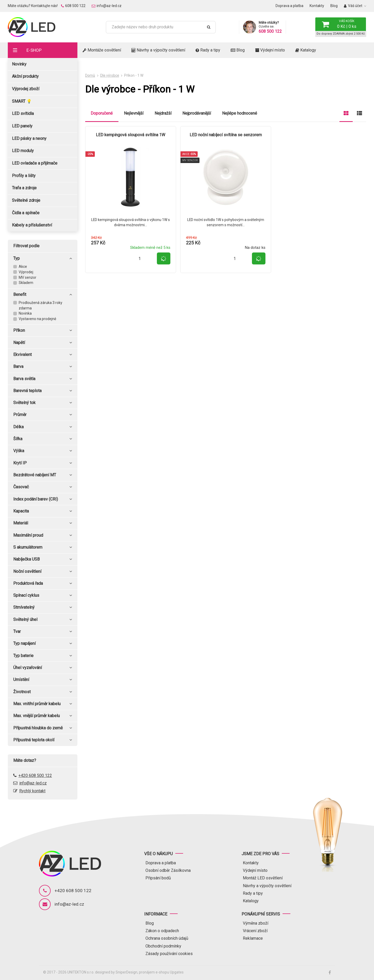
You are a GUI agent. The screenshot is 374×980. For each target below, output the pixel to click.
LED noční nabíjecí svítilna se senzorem (226, 135)
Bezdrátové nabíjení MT (42, 475)
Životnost (42, 692)
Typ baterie (42, 656)
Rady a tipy (208, 50)
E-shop (34, 50)
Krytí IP (42, 463)
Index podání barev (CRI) (42, 499)
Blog (334, 6)
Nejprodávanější (197, 113)
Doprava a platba (289, 6)
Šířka (42, 439)
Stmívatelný (42, 607)
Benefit (42, 295)
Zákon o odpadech (162, 931)
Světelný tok (42, 403)
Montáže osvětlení (102, 50)
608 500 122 (73, 6)
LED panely (22, 126)
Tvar (42, 632)
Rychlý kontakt (32, 791)
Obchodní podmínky (163, 946)
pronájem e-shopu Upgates (161, 972)
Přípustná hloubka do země (42, 728)
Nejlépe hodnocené (240, 113)
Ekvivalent (42, 355)
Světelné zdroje (26, 200)
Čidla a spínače (26, 213)
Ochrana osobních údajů (167, 938)
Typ (42, 258)
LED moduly (23, 151)
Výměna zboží (256, 923)
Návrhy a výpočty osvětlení (158, 50)
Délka (42, 427)
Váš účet (353, 6)
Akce (23, 267)
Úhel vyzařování (42, 668)
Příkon (42, 330)
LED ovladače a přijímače (35, 163)
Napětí (42, 343)
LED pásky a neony (29, 138)
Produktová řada (42, 583)
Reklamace (253, 938)
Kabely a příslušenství (32, 225)
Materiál (42, 523)
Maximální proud (42, 535)
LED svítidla (23, 113)
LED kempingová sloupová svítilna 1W (131, 135)
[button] (341, 24)
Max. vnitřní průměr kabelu (42, 704)
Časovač (42, 487)
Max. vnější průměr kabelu (42, 716)
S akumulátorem (42, 547)
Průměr (42, 415)
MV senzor (28, 277)
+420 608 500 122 (35, 775)
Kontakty (317, 6)
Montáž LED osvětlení (263, 878)
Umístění (42, 680)
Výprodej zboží (26, 89)
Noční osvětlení (42, 572)
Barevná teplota (42, 391)
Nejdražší (163, 113)
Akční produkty (25, 76)
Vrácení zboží (255, 931)
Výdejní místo (270, 50)
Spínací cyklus (42, 595)
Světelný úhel (42, 620)
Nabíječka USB (42, 559)
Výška (42, 451)
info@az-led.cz (107, 6)
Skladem (26, 283)
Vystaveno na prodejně (37, 319)
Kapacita (42, 511)
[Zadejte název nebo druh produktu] (157, 27)
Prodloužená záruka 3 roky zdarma (41, 305)
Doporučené (102, 113)
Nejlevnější (134, 113)
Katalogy (306, 50)
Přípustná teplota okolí (42, 740)
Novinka (25, 313)
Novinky (19, 64)
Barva (42, 367)
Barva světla (42, 379)
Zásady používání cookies (169, 954)
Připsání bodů (158, 878)
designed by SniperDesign (116, 972)
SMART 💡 (22, 101)
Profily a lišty (24, 176)
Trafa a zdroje (24, 188)
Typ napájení (42, 644)
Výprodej (26, 272)
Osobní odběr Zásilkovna (168, 870)
